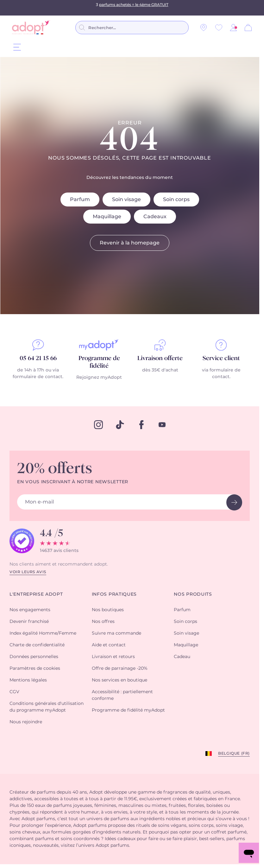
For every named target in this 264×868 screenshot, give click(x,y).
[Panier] (248, 28)
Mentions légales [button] (28, 680)
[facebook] (141, 425)
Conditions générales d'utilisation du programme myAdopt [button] (47, 707)
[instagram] (98, 425)
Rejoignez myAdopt (99, 377)
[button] (233, 28)
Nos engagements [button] (30, 610)
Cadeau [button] (182, 657)
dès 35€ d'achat (160, 370)
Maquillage (107, 217)
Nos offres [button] (103, 622)
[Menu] (17, 47)
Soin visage (126, 200)
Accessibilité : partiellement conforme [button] (122, 695)
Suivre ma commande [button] (116, 633)
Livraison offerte (160, 358)
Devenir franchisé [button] (29, 622)
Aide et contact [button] (109, 645)
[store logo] (31, 28)
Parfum (80, 200)
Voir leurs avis (28, 572)
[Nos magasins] (204, 28)
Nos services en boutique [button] (119, 680)
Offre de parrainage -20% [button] (120, 668)
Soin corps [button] (185, 622)
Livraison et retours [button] (113, 657)
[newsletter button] (234, 502)
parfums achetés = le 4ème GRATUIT (134, 8)
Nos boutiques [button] (108, 610)
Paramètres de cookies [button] (35, 668)
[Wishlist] (219, 28)
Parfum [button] (182, 610)
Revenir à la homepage (130, 243)
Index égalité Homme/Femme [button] (43, 633)
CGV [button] (14, 692)
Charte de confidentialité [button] (37, 645)
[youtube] (162, 425)
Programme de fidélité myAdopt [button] (128, 710)
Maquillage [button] (186, 645)
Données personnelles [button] (34, 657)
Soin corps (176, 200)
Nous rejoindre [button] (26, 722)
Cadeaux (155, 217)
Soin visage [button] (186, 633)
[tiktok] (120, 425)
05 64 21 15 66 (38, 358)
